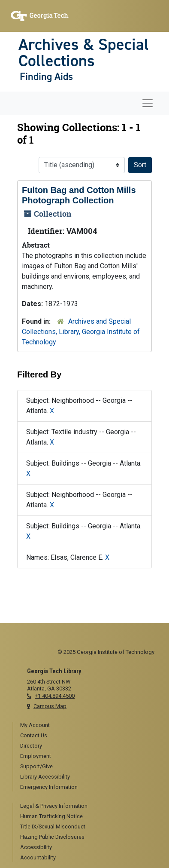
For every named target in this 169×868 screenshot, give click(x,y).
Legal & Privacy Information (54, 806)
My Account (35, 725)
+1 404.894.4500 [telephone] (55, 696)
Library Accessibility (45, 777)
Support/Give (36, 766)
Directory (31, 746)
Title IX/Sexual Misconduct (53, 827)
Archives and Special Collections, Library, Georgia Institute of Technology (81, 332)
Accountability (38, 857)
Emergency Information (49, 787)
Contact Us (34, 735)
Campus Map (50, 706)
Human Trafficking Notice (51, 816)
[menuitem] (88, 726)
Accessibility (36, 847)
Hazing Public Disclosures (52, 837)
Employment (36, 756)
